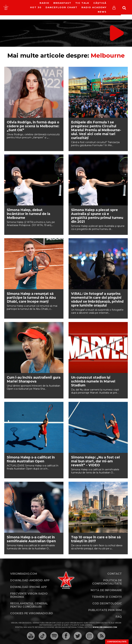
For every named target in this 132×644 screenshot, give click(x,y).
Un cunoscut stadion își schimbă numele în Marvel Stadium (93, 381)
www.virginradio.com (105, 627)
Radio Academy (94, 7)
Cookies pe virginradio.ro (32, 613)
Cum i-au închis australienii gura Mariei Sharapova (34, 379)
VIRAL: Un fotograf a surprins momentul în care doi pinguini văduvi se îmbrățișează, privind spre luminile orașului (97, 300)
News (102, 12)
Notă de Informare (106, 590)
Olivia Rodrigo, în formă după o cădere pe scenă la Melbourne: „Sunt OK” (33, 126)
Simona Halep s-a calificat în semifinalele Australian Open (31, 539)
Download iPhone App (28, 587)
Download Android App (30, 580)
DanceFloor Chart (61, 7)
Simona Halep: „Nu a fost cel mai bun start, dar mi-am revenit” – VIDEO (95, 461)
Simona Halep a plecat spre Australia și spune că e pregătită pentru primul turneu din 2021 (97, 216)
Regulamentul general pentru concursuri (29, 605)
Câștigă (100, 3)
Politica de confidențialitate (107, 582)
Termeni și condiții (107, 597)
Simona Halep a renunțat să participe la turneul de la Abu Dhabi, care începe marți (31, 298)
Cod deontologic (107, 603)
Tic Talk (82, 3)
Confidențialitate (117, 642)
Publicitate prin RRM (105, 610)
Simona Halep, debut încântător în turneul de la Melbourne (28, 214)
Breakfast (62, 3)
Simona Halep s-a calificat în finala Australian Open (31, 459)
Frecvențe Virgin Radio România (29, 595)
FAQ (119, 617)
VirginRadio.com (24, 574)
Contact (115, 574)
